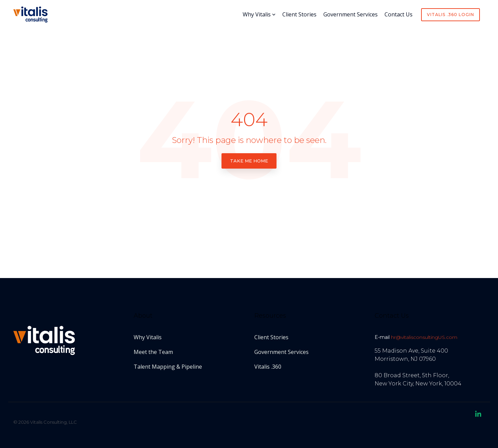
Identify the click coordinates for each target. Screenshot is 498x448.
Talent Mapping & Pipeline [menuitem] (168, 367)
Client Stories (299, 14)
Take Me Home (249, 161)
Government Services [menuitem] (281, 352)
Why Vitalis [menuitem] (148, 337)
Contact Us (399, 14)
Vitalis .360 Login (450, 15)
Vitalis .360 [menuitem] (268, 367)
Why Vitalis (259, 14)
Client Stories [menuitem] (271, 337)
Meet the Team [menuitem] (153, 352)
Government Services (351, 14)
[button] (478, 415)
